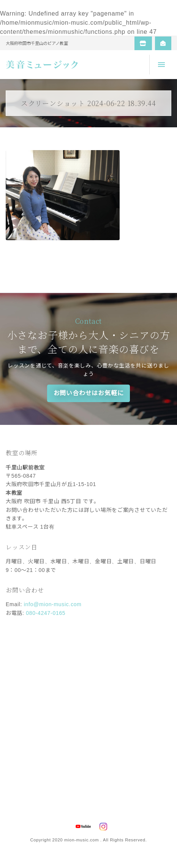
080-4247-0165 (46, 613)
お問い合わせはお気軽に (89, 393)
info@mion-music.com (53, 604)
